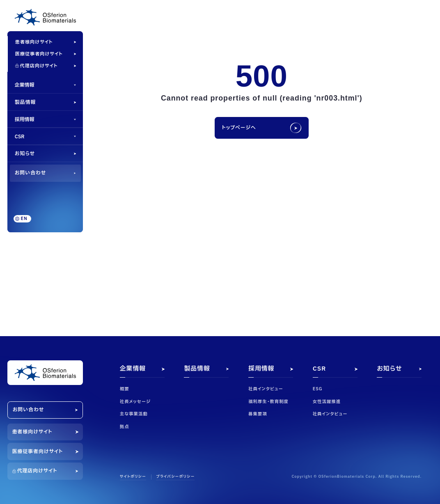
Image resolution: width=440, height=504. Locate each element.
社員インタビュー (266, 389)
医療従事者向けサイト (39, 54)
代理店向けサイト (39, 66)
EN (24, 219)
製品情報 (25, 102)
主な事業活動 (134, 414)
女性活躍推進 (327, 402)
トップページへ (239, 128)
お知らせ (25, 153)
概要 (125, 389)
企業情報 (25, 85)
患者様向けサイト (34, 42)
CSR (20, 137)
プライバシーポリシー (175, 477)
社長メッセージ (135, 402)
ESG (318, 389)
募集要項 (258, 414)
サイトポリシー (133, 477)
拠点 (125, 427)
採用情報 (25, 119)
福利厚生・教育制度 (268, 402)
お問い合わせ (31, 173)
